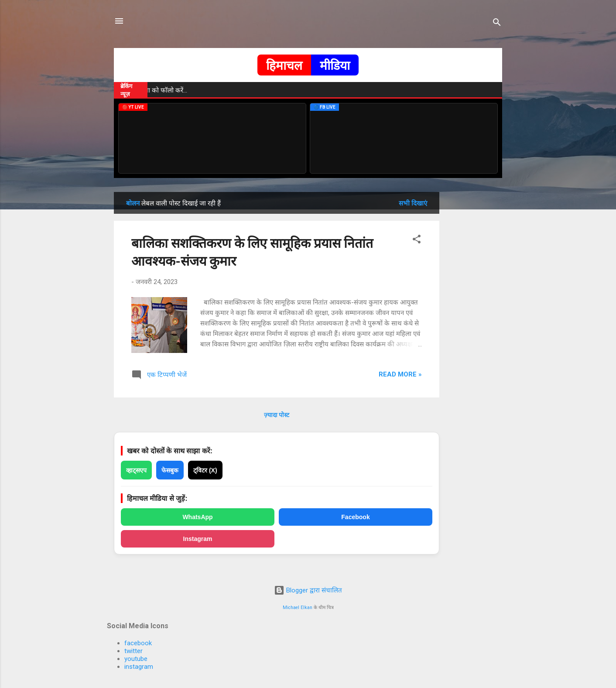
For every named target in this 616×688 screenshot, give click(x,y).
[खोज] (497, 24)
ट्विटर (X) (205, 470)
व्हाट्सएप (136, 470)
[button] (417, 241)
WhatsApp (197, 517)
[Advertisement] (474, 323)
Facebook (355, 517)
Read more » (400, 374)
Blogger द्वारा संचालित (308, 590)
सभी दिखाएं (413, 203)
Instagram (198, 539)
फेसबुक (170, 470)
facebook (138, 643)
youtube (136, 659)
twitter (133, 651)
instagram (139, 667)
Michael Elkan (298, 608)
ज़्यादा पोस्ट (277, 415)
